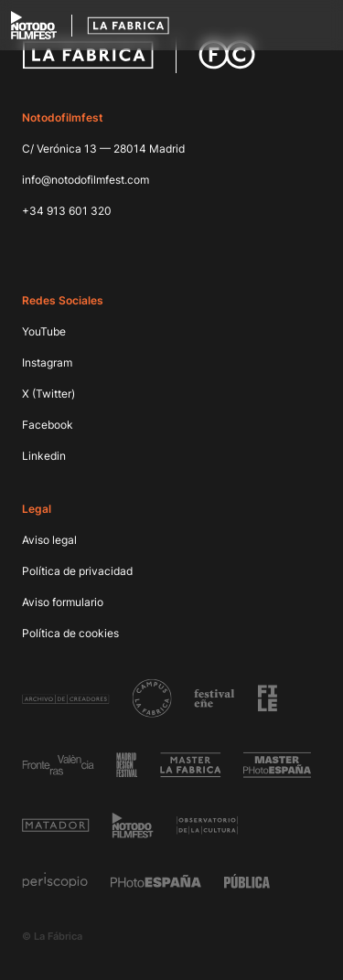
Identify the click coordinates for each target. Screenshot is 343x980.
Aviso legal (49, 540)
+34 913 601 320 (67, 211)
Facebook (48, 425)
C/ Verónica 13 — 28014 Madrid (103, 149)
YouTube (44, 331)
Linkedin (44, 456)
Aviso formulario (63, 602)
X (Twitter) (48, 394)
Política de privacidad (77, 571)
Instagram (47, 362)
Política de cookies (70, 633)
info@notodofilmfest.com (86, 180)
